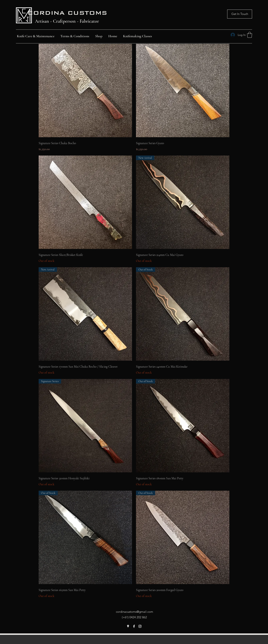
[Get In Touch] (240, 14)
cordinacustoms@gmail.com (134, 612)
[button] (250, 35)
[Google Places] (128, 626)
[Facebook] (134, 626)
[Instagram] (140, 626)
